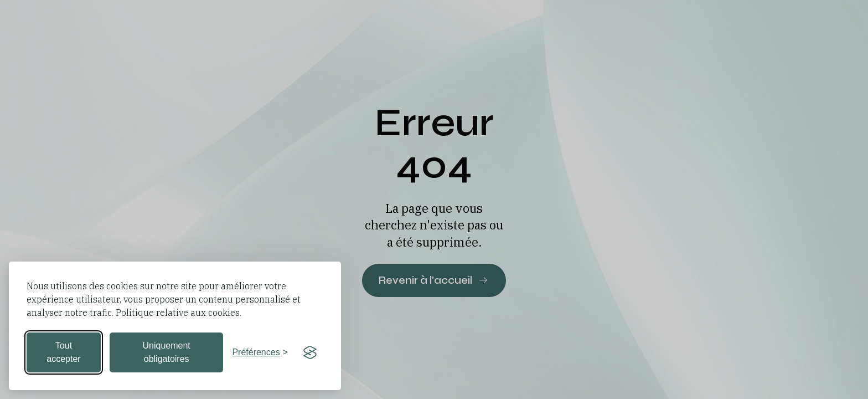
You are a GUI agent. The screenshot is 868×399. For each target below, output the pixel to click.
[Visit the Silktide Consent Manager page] (310, 352)
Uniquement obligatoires (167, 352)
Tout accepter (63, 352)
